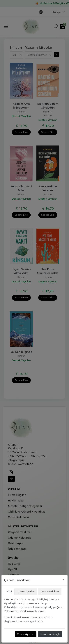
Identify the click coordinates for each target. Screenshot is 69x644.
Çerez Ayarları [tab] (26, 591)
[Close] (64, 580)
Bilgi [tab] (9, 591)
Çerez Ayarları (26, 634)
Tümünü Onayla (50, 634)
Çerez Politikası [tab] (50, 591)
